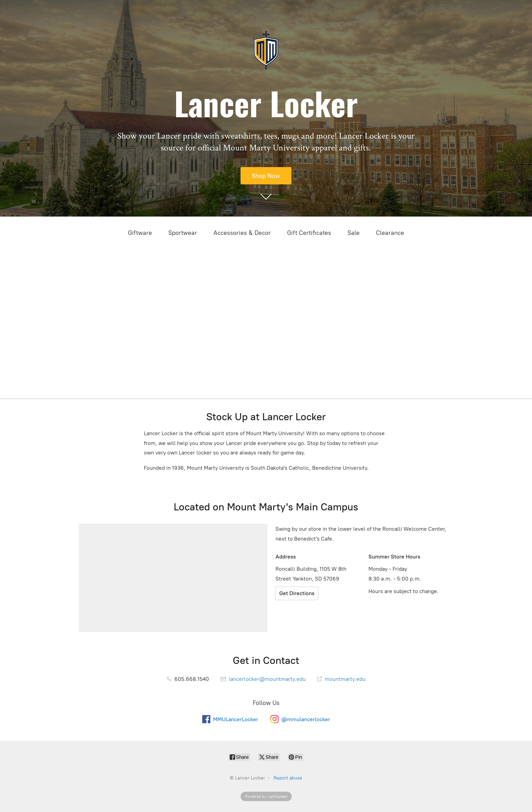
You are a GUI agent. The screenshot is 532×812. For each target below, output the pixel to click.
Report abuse (288, 778)
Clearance (390, 233)
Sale (354, 233)
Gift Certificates (309, 233)
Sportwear (183, 233)
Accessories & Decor (242, 233)
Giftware (140, 233)
